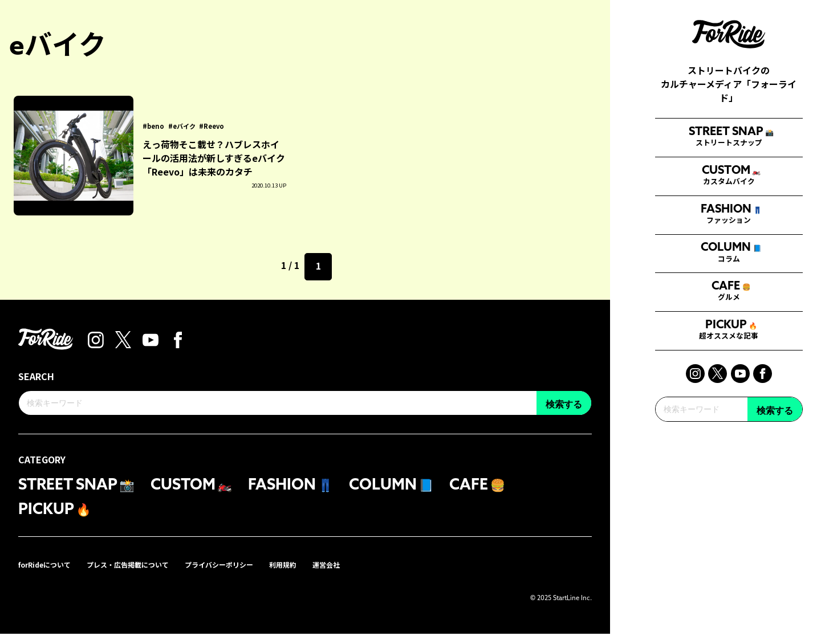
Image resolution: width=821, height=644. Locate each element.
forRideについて (50, 574)
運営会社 (368, 574)
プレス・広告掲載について (145, 574)
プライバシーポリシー (249, 574)
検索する (775, 508)
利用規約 (320, 574)
